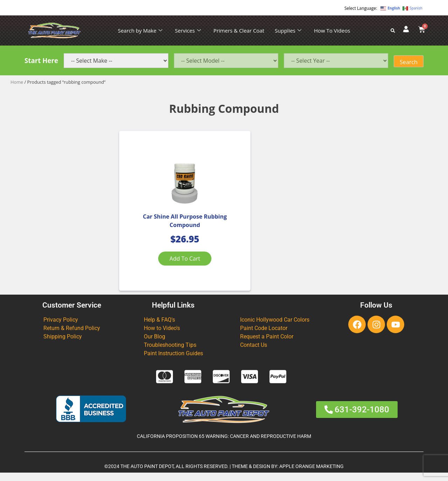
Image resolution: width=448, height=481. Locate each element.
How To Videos (332, 30)
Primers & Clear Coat (239, 30)
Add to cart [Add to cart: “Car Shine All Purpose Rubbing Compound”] (169, 263)
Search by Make (140, 30)
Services (188, 30)
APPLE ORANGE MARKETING (311, 475)
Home (17, 82)
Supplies (288, 30)
